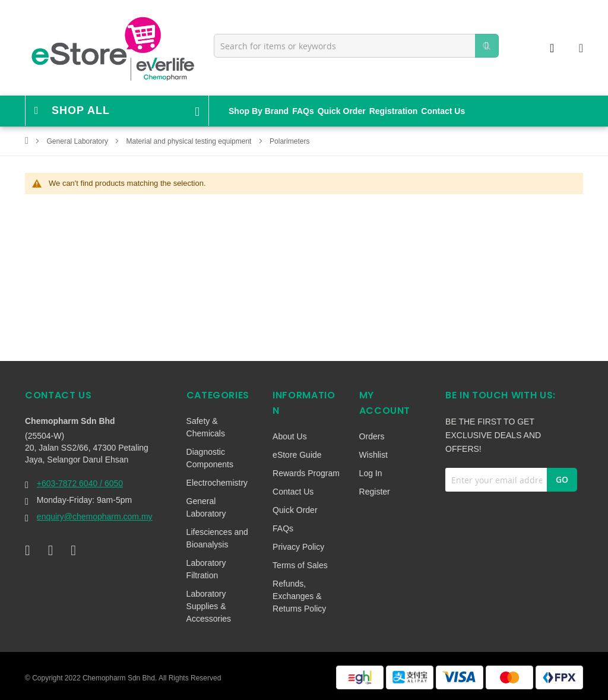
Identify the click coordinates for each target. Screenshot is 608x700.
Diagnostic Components (210, 458)
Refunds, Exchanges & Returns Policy (299, 596)
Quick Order (342, 111)
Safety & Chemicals (206, 427)
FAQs (303, 111)
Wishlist (373, 455)
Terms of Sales (300, 565)
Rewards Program (306, 473)
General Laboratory (79, 141)
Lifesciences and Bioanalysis (217, 538)
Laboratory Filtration (206, 569)
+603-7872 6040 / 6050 (80, 483)
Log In (371, 473)
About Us (290, 436)
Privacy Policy (298, 547)
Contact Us (443, 111)
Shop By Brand (259, 111)
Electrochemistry (217, 483)
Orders (372, 436)
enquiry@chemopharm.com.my (95, 517)
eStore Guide (297, 455)
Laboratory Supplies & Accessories (209, 606)
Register (375, 492)
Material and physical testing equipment (190, 141)
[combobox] (356, 46)
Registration (394, 111)
